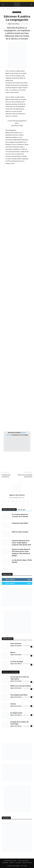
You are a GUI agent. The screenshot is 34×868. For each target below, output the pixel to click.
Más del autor (22, 510)
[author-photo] (17, 492)
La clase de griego (17, 661)
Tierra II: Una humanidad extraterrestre (25, 476)
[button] (3, 4)
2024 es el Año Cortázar (20, 532)
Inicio (3, 9)
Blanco (13, 652)
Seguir (29, 579)
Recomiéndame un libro (10, 861)
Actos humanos (16, 643)
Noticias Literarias (11, 9)
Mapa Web (5, 863)
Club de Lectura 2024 (23, 861)
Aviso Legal (18, 863)
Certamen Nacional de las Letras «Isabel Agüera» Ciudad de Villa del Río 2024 (21, 543)
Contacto (11, 863)
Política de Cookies (27, 863)
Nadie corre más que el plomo (21, 686)
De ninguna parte (16, 713)
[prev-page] (3, 569)
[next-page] (6, 569)
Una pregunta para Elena (19, 695)
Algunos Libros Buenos (14, 24)
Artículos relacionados (9, 510)
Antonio (13, 704)
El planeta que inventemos (6, 476)
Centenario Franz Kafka (20, 523)
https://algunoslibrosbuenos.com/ (17, 498)
